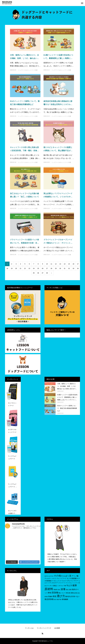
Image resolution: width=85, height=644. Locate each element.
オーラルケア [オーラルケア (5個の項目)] (63, 581)
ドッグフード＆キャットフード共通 (28, 70)
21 (21, 268)
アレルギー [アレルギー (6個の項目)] (48, 578)
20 (16, 268)
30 (60, 268)
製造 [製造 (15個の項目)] (55, 596)
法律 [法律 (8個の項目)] (70, 590)
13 (60, 264)
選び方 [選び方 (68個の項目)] (61, 596)
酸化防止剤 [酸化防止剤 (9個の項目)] (69, 596)
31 (65, 268)
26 (43, 268)
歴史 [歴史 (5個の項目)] (67, 590)
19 (12, 268)
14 (65, 264)
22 (25, 268)
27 (47, 268)
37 (43, 273)
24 (34, 268)
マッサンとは (29, 628)
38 (47, 273)
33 (73, 268)
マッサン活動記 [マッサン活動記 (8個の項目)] (52, 586)
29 (56, 268)
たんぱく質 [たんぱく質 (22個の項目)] (66, 576)
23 (29, 268)
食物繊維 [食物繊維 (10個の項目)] (65, 599)
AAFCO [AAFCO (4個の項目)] (46, 576)
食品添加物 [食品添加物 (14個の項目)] (49, 599)
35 (34, 273)
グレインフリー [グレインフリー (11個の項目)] (73, 581)
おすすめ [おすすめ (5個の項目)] (51, 576)
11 (51, 264)
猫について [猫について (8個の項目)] (62, 593)
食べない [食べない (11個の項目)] (76, 596)
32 (69, 268)
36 (38, 273)
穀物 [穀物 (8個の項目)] (72, 593)
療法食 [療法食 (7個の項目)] (68, 593)
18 (7, 268)
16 (73, 264)
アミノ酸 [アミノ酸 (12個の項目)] (75, 576)
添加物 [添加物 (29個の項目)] (55, 593)
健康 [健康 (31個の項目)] (75, 585)
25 (38, 268)
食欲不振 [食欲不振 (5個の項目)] (59, 599)
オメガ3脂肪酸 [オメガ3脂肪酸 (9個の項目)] (72, 578)
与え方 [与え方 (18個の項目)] (69, 585)
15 (69, 264)
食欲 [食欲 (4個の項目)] (55, 599)
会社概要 (57, 628)
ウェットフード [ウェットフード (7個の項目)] (62, 578)
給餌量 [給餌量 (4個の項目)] (76, 593)
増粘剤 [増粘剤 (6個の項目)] (56, 590)
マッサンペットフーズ (44, 628)
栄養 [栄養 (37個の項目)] (63, 589)
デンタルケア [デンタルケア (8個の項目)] (54, 583)
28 (51, 268)
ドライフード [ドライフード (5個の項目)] (62, 583)
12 (56, 264)
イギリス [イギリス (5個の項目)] (54, 578)
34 (78, 268)
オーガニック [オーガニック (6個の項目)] (55, 581)
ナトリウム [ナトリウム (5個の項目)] (69, 583)
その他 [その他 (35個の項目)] (57, 576)
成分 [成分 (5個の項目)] (59, 590)
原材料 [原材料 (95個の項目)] (49, 589)
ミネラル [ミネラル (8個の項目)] (60, 586)
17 (78, 264)
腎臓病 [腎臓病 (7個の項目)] (50, 597)
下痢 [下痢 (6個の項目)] (65, 586)
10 (47, 264)
